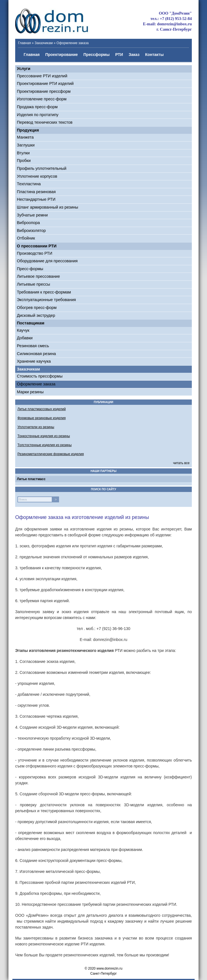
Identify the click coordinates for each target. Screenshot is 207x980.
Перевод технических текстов (45, 122)
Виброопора (28, 223)
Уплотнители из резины (36, 427)
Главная (24, 43)
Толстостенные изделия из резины (45, 445)
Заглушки (26, 145)
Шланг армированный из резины (48, 207)
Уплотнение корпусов (37, 176)
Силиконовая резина (36, 354)
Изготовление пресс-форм (42, 99)
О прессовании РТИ (37, 246)
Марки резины (30, 392)
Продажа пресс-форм (37, 107)
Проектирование (62, 55)
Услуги (24, 69)
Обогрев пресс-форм (37, 308)
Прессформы (97, 55)
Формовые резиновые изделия (41, 418)
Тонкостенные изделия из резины (44, 436)
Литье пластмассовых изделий (42, 409)
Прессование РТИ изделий (42, 76)
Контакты (154, 55)
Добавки (25, 338)
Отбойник (26, 238)
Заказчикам (44, 43)
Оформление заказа (36, 384)
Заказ (134, 55)
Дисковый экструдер (36, 315)
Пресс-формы (30, 269)
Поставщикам (31, 323)
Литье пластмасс (31, 479)
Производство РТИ (35, 253)
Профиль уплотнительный (42, 168)
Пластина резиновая (36, 192)
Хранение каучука (34, 361)
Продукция (28, 130)
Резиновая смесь (33, 346)
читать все (181, 463)
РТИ (119, 55)
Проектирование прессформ (44, 91)
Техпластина (29, 184)
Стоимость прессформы (40, 376)
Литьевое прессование (38, 276)
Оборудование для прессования (47, 261)
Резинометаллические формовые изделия (51, 454)
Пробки (24, 161)
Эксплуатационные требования (46, 300)
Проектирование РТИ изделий (45, 83)
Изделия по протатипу (38, 115)
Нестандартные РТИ (36, 199)
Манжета (25, 137)
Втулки (23, 153)
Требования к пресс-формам (44, 292)
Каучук (23, 330)
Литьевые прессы (33, 284)
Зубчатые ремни (32, 215)
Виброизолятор (31, 231)
